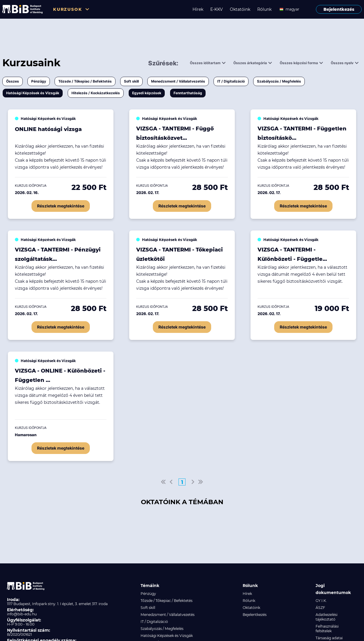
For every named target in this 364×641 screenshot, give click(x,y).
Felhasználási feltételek (327, 629)
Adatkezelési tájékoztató (327, 617)
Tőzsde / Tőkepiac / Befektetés (85, 81)
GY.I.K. (321, 601)
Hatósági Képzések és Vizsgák (33, 93)
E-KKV (217, 9)
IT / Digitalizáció (231, 81)
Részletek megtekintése (61, 206)
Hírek (198, 9)
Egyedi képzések (147, 93)
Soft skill (131, 81)
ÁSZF (320, 608)
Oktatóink (240, 9)
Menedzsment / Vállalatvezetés (178, 81)
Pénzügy (39, 81)
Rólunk (264, 9)
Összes (13, 81)
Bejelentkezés (339, 9)
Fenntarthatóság (188, 93)
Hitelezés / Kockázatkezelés (96, 93)
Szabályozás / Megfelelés (279, 81)
